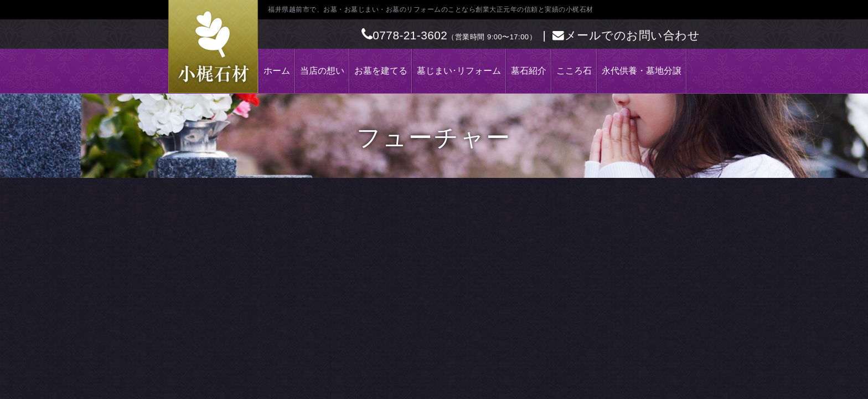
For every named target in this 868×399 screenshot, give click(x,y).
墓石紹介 (529, 71)
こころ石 (574, 71)
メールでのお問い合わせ (626, 35)
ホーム (277, 71)
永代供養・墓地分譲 (642, 71)
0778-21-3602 (405, 35)
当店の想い (322, 71)
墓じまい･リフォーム (459, 71)
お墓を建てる (381, 71)
